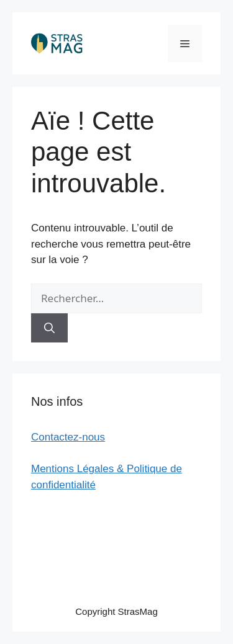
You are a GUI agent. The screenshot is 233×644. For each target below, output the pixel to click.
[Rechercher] (49, 328)
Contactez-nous (68, 437)
